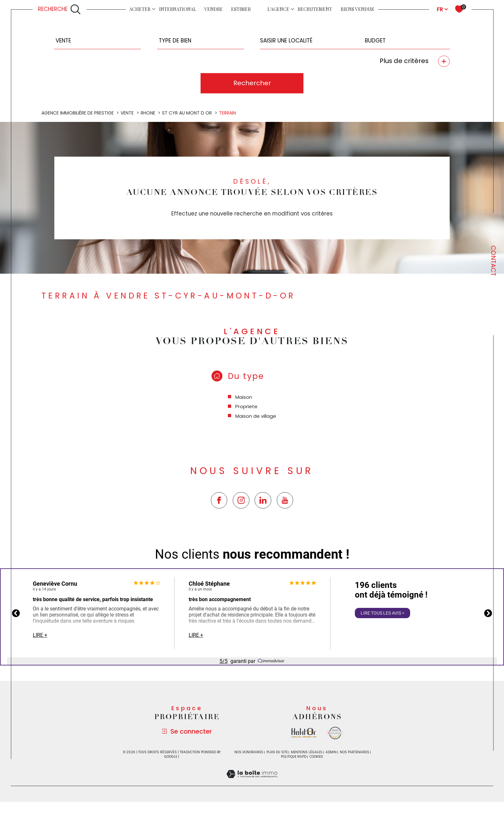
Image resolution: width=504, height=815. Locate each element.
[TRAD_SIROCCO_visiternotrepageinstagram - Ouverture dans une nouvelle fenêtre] (241, 500)
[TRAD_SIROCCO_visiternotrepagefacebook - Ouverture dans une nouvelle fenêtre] (219, 500)
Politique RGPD (294, 757)
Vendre (214, 9)
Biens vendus (357, 9)
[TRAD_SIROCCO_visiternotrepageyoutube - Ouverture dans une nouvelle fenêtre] (285, 500)
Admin (331, 752)
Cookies (316, 757)
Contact (493, 261)
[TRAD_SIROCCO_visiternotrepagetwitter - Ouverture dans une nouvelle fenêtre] (263, 500)
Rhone (148, 113)
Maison (244, 397)
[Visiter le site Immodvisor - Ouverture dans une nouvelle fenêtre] (335, 733)
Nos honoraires (249, 752)
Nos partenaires (355, 752)
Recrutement (315, 9)
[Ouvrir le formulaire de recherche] (59, 9)
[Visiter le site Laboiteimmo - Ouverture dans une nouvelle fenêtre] (252, 782)
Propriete (246, 406)
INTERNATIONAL (178, 9)
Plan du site (277, 752)
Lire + (40, 635)
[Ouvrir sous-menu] (154, 9)
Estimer (241, 9)
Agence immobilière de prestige (78, 113)
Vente (127, 113)
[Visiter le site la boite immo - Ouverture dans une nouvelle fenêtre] (304, 733)
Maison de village (256, 416)
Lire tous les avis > (382, 613)
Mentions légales (307, 752)
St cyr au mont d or (187, 113)
